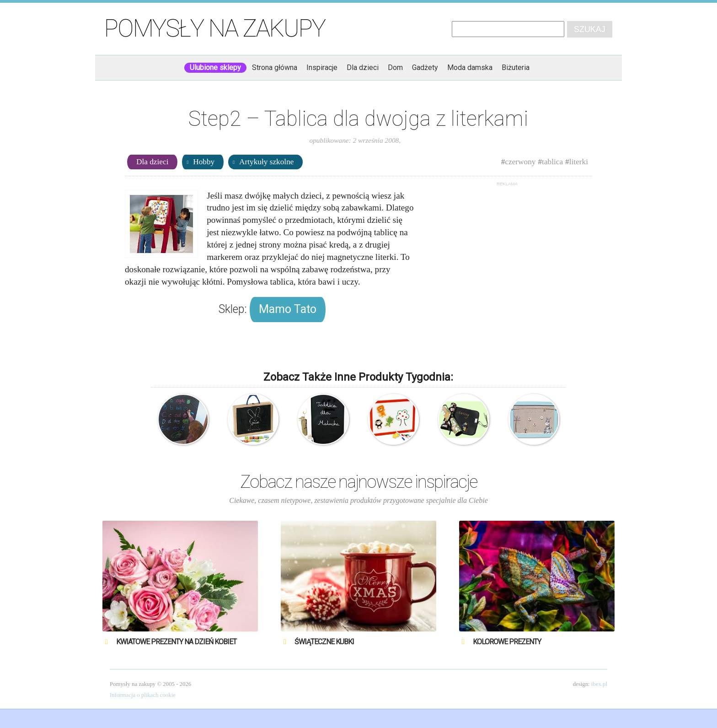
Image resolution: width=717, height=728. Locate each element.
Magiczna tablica (183, 419)
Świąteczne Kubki (324, 642)
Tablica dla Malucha (323, 419)
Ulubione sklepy (215, 67)
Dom (395, 67)
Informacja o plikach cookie (143, 695)
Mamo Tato (288, 309)
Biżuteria (516, 67)
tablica (552, 162)
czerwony (520, 162)
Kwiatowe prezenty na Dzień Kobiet (176, 642)
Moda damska (470, 67)
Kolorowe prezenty (507, 642)
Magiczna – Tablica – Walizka (253, 419)
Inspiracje (322, 67)
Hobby (204, 162)
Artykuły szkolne (266, 162)
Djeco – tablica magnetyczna (393, 419)
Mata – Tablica (463, 419)
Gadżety (425, 67)
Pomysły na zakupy (215, 28)
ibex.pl (599, 684)
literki (579, 162)
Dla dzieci (363, 67)
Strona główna (275, 67)
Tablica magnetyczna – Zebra (534, 419)
